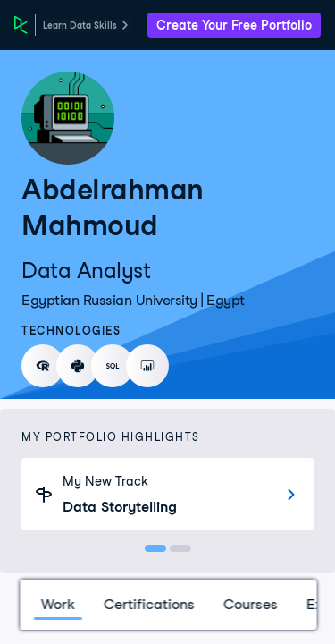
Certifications (148, 604)
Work (57, 604)
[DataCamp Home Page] (21, 25)
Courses (250, 604)
